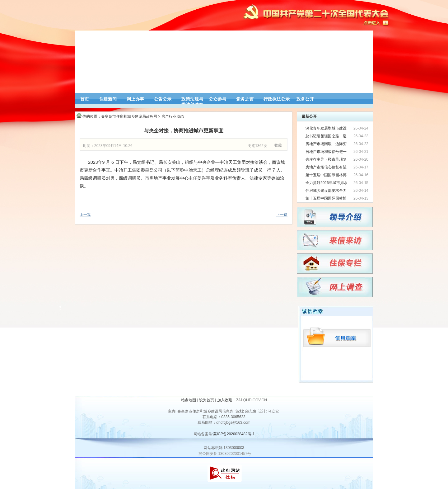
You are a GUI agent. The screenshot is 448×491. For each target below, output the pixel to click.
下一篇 (282, 215)
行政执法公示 (277, 99)
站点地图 (189, 400)
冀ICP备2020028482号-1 (234, 434)
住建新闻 (108, 99)
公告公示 (163, 99)
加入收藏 (225, 400)
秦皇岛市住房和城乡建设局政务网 (129, 116)
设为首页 (207, 400)
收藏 (278, 145)
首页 (85, 99)
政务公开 (305, 99)
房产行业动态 (173, 116)
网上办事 (135, 99)
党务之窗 (245, 99)
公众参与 (217, 99)
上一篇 (85, 215)
